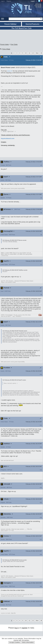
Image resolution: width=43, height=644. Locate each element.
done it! (10, 71)
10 (26, 53)
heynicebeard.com (8, 139)
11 (29, 53)
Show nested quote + (11, 384)
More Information (28, 642)
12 (33, 53)
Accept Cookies (15, 642)
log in (17, 628)
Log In (3, 1)
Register (9, 1)
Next (37, 53)
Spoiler (8, 132)
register (24, 628)
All (41, 53)
